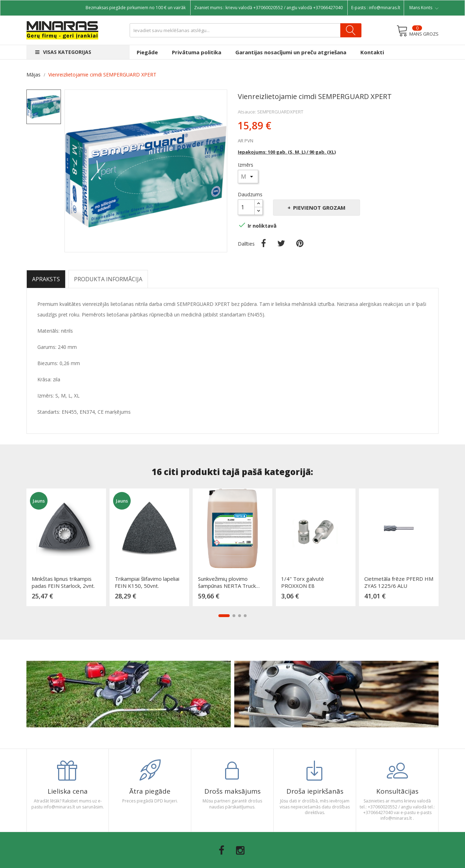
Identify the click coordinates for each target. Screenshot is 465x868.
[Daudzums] (246, 207)
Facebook (222, 850)
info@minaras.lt (385, 8)
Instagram (240, 850)
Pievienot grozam (319, 208)
